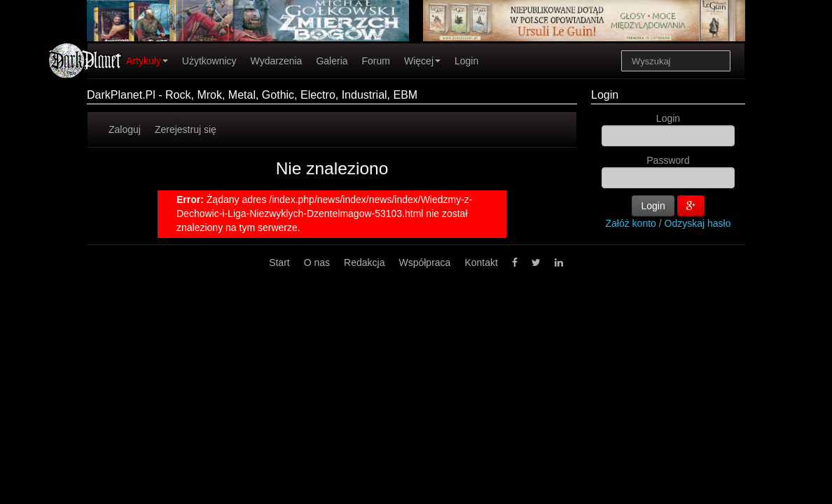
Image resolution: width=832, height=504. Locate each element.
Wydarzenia (277, 61)
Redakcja (364, 262)
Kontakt (481, 262)
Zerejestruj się (186, 129)
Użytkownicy (209, 61)
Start (279, 262)
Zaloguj (125, 129)
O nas (317, 262)
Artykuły (147, 61)
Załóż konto (631, 223)
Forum (376, 61)
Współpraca (424, 262)
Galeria (332, 61)
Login (466, 61)
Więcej (422, 61)
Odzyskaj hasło (698, 223)
